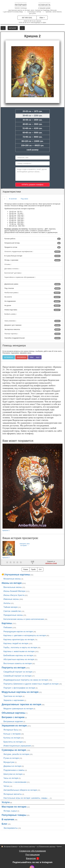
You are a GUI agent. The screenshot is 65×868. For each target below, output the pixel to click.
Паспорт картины (32, 334)
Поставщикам (32, 855)
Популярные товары (14, 815)
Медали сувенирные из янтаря (18, 709)
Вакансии (32, 858)
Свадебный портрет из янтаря (18, 672)
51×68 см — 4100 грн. (32, 128)
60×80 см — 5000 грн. (32, 133)
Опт (40, 569)
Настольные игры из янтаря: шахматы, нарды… (26, 798)
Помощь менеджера (14, 345)
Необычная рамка (32, 293)
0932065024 (22, 357)
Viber (42, 18)
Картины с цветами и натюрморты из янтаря (25, 635)
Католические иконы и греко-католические (24, 619)
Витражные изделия (13, 721)
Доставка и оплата (12, 269)
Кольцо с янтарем (12, 734)
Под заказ (24, 199)
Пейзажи (8, 627)
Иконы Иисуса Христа (14, 595)
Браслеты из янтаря (13, 742)
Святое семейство (12, 611)
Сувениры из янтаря (14, 750)
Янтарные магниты (13, 794)
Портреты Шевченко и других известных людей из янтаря (31, 684)
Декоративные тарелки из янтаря (21, 704)
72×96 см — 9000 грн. (32, 137)
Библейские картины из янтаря (18, 655)
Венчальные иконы (13, 587)
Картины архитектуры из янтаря (19, 639)
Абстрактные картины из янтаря (19, 659)
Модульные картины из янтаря (20, 692)
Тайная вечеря (10, 607)
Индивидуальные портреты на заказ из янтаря (26, 680)
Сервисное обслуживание (33, 851)
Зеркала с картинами (14, 700)
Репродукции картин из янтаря (18, 631)
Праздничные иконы (13, 615)
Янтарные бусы (11, 730)
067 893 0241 (27, 18)
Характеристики (12, 192)
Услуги (6, 802)
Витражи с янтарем (13, 717)
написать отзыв (51, 563)
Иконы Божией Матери (14, 591)
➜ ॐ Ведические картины (46, 847)
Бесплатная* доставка (13, 273)
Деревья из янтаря (12, 766)
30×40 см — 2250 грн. (32, 116)
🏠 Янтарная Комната (9, 847)
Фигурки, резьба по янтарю (16, 754)
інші (38, 357)
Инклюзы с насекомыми (15, 782)
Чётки (6, 786)
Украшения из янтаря (14, 726)
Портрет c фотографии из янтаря (19, 688)
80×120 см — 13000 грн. (32, 141)
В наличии (13, 199)
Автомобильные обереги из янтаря (20, 790)
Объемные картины (13, 713)
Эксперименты (11, 828)
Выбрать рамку (11, 314)
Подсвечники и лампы (14, 770)
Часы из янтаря (11, 778)
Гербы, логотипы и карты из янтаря (20, 647)
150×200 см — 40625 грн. (32, 145)
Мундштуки (9, 762)
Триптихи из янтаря (13, 696)
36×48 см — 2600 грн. (32, 120)
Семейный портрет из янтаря (17, 676)
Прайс (33, 569)
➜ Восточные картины (27, 847)
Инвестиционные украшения (17, 746)
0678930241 (9, 357)
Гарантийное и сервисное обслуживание (20, 277)
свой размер (32, 150)
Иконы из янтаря (12, 583)
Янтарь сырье (10, 811)
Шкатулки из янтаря (13, 774)
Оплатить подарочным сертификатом (32, 252)
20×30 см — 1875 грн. (32, 111)
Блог (4, 824)
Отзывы (8, 264)
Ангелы (7, 603)
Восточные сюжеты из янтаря (18, 663)
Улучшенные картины (17, 575)
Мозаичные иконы (12, 579)
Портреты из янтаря (14, 668)
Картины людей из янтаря (16, 643)
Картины (7, 623)
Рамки (26, 569)
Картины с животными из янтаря (19, 651)
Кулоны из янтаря (12, 738)
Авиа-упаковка (32, 321)
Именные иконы (11, 599)
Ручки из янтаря (11, 758)
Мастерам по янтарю (14, 807)
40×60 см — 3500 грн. (32, 124)
